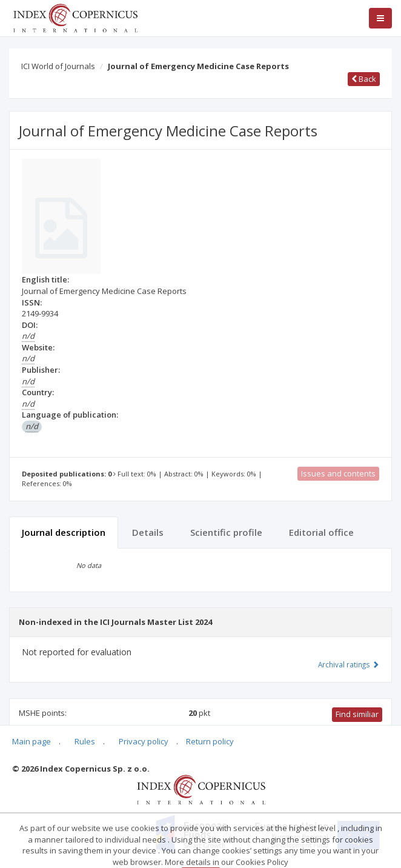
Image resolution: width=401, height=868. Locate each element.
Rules (85, 741)
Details (148, 532)
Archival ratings (349, 664)
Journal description (64, 532)
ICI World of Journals (58, 66)
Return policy (210, 741)
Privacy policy (144, 741)
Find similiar (357, 714)
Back (364, 79)
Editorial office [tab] (321, 532)
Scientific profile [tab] (226, 532)
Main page (31, 741)
